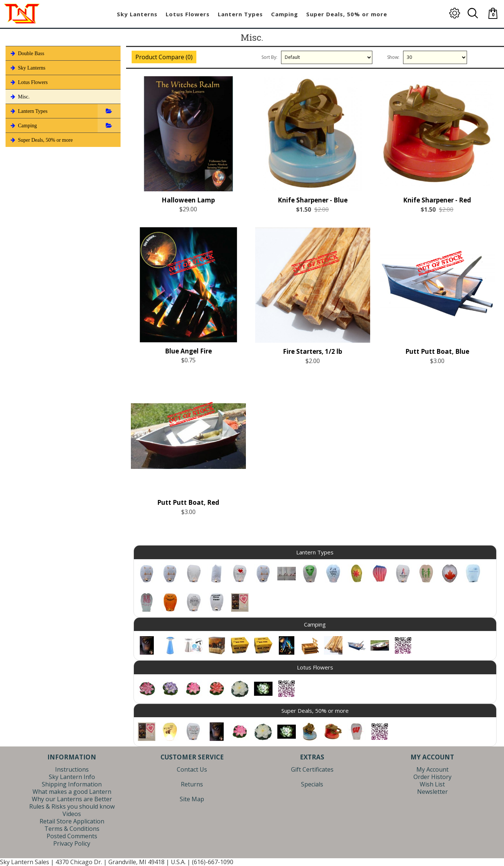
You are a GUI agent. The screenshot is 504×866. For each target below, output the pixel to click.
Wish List (432, 784)
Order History (432, 777)
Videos (72, 814)
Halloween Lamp (188, 200)
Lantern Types (28, 111)
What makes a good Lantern (72, 792)
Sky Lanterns (27, 68)
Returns (192, 784)
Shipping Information (72, 784)
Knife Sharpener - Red (437, 200)
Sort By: (269, 57)
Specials (312, 784)
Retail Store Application (72, 821)
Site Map (192, 799)
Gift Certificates (312, 769)
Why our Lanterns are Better (72, 799)
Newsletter (432, 792)
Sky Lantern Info (72, 777)
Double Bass (27, 53)
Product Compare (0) (164, 57)
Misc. (19, 97)
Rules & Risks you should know (72, 806)
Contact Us (192, 769)
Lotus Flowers (28, 82)
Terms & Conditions (72, 829)
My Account (432, 769)
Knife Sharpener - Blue (313, 200)
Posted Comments (72, 836)
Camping (23, 125)
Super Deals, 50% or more (41, 140)
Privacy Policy (72, 843)
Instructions (72, 769)
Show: (393, 57)
